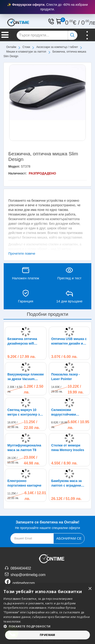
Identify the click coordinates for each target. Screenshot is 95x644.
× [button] (90, 589)
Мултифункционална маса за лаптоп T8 (24, 448)
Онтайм (11, 47)
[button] (47, 626)
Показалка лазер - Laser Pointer (66, 377)
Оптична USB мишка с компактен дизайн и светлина (69, 341)
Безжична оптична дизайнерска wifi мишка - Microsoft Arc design (25, 341)
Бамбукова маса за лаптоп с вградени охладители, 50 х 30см (69, 483)
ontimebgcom (24, 583)
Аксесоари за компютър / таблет (57, 47)
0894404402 (21, 568)
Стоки (26, 47)
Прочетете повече (22, 254)
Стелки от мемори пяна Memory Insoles (68, 448)
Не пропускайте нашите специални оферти (47, 524)
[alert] (47, 614)
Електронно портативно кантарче (24, 483)
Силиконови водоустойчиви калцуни (64, 412)
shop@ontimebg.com (28, 575)
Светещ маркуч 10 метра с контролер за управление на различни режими (25, 412)
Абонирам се (69, 538)
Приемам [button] (47, 635)
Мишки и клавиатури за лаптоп (26, 52)
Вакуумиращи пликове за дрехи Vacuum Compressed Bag (26, 377)
